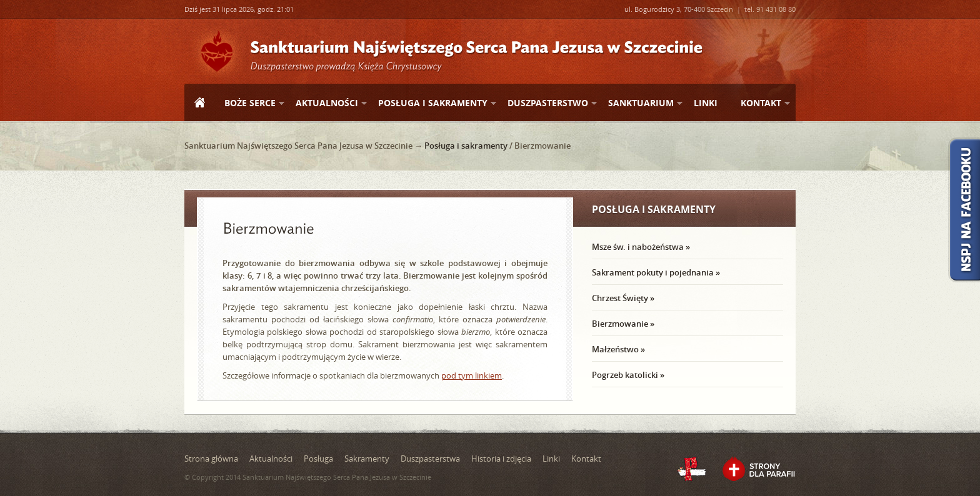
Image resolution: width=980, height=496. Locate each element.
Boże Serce (249, 103)
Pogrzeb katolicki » (628, 375)
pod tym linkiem (472, 375)
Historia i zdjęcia (501, 459)
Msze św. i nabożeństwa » (641, 247)
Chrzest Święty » (623, 298)
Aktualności (326, 103)
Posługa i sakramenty (432, 103)
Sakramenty (367, 459)
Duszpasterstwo (547, 103)
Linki (706, 103)
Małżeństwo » (618, 349)
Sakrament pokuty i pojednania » (656, 272)
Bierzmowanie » (623, 324)
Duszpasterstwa (430, 459)
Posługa (318, 459)
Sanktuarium (640, 103)
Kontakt (760, 103)
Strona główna (199, 104)
